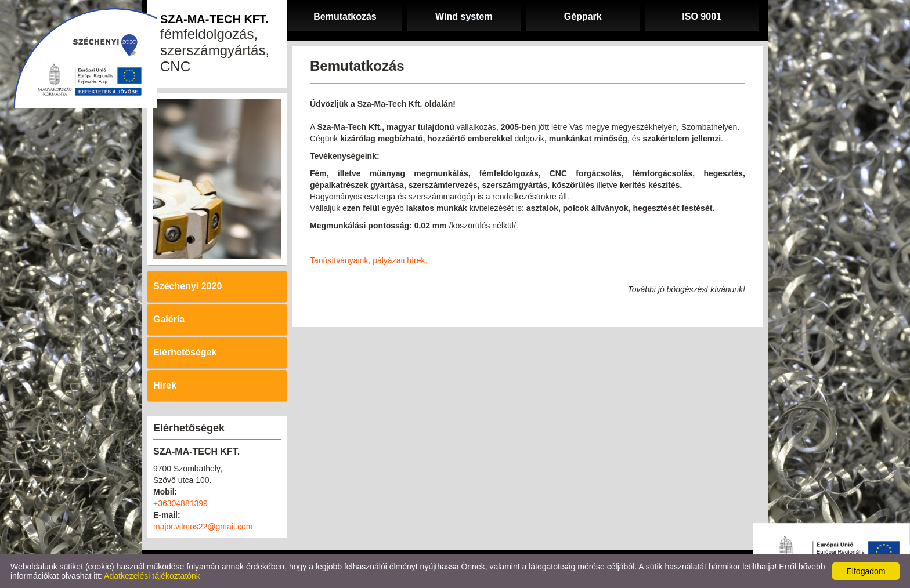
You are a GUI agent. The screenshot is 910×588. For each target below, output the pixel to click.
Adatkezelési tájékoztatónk (152, 576)
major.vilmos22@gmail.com (203, 527)
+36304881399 (180, 503)
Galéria (169, 319)
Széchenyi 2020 (187, 286)
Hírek (165, 385)
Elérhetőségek (185, 352)
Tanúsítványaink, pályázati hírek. (369, 260)
